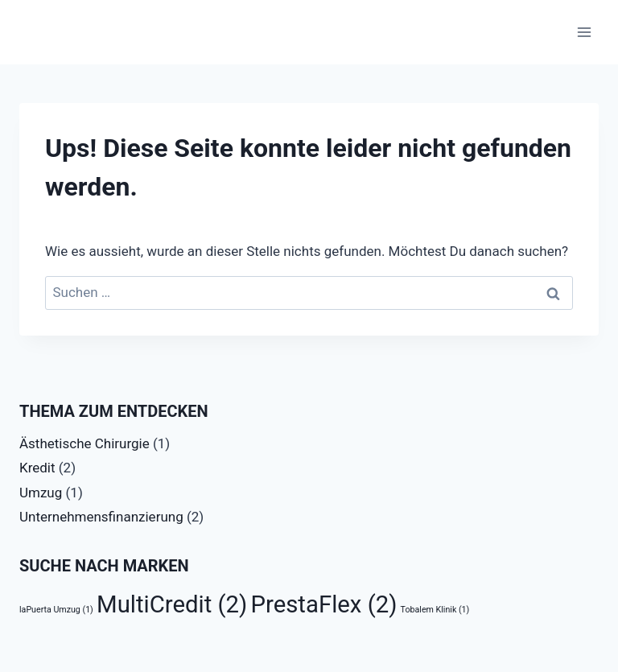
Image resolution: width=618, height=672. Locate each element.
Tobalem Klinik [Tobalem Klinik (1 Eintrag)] (435, 610)
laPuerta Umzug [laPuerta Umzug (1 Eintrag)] (56, 610)
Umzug (41, 493)
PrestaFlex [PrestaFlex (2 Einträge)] (324, 604)
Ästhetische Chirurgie (84, 443)
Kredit (37, 468)
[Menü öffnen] (584, 32)
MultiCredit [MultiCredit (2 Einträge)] (172, 604)
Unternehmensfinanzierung (101, 517)
